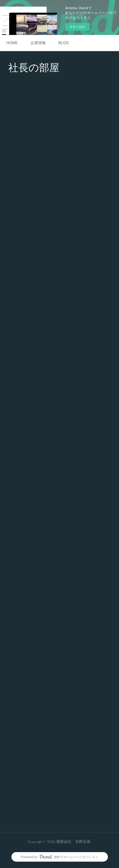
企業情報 (38, 43)
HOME (12, 43)
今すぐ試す (77, 27)
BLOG (64, 43)
